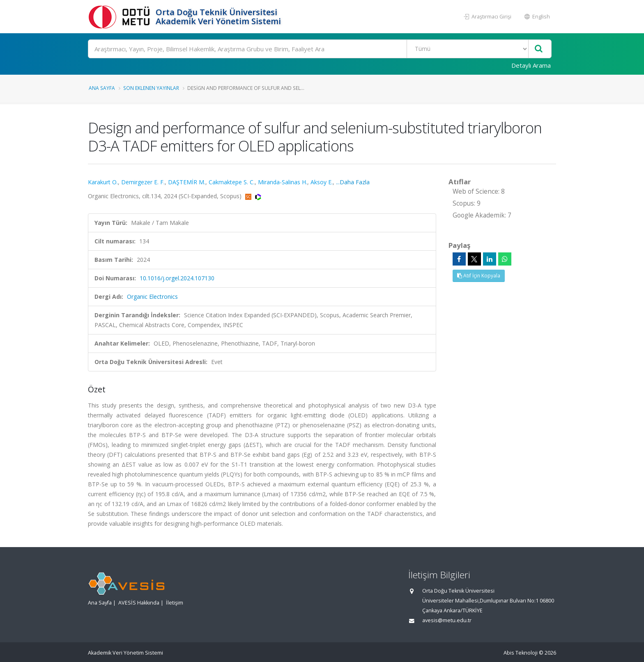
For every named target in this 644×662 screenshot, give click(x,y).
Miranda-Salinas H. (283, 182)
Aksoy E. (322, 182)
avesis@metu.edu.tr (447, 620)
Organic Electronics (152, 297)
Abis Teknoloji (521, 653)
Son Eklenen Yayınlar (151, 88)
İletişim (175, 603)
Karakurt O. (103, 182)
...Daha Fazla (353, 182)
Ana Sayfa (102, 88)
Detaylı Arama (531, 65)
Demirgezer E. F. (143, 182)
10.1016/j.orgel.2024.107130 (177, 278)
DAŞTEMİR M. (187, 182)
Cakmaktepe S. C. (232, 182)
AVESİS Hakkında (139, 603)
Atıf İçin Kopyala (479, 276)
